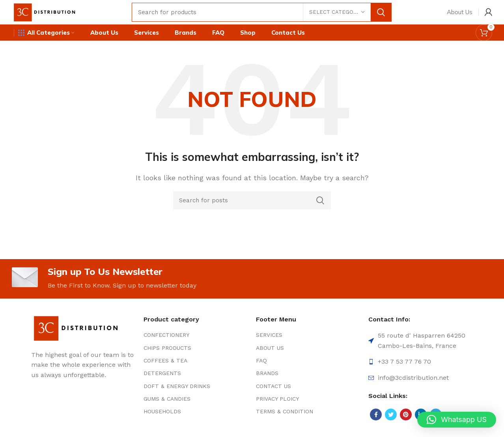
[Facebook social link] (376, 423)
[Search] (267, 14)
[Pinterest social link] (406, 423)
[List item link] (196, 343)
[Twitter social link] (391, 423)
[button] (457, 420)
